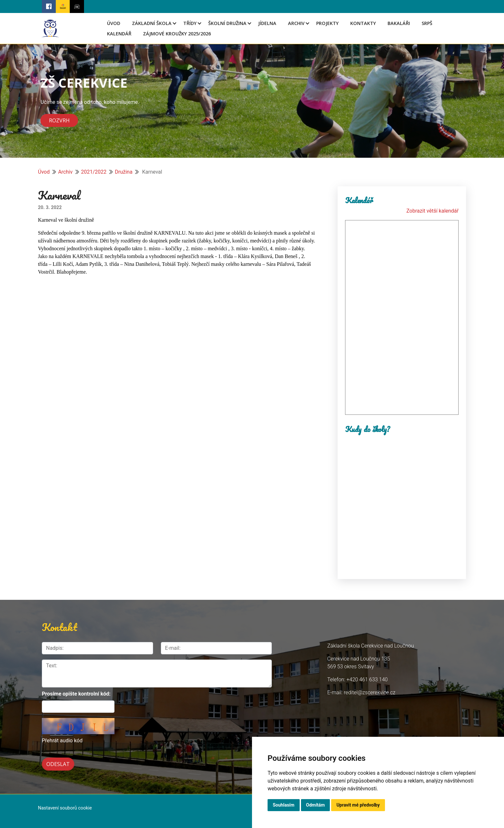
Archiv (296, 23)
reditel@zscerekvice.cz (370, 692)
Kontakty (363, 23)
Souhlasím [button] (284, 805)
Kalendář (119, 34)
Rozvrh (59, 120)
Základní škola (152, 23)
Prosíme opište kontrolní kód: (76, 694)
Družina (124, 172)
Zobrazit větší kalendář (432, 211)
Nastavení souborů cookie (65, 808)
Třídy (190, 23)
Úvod (114, 23)
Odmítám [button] (316, 805)
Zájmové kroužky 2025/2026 (177, 34)
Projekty (327, 23)
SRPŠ (427, 23)
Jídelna (267, 23)
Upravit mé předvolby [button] (358, 805)
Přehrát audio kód (62, 741)
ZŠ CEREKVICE (84, 83)
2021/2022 (94, 172)
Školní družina (227, 23)
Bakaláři (399, 23)
